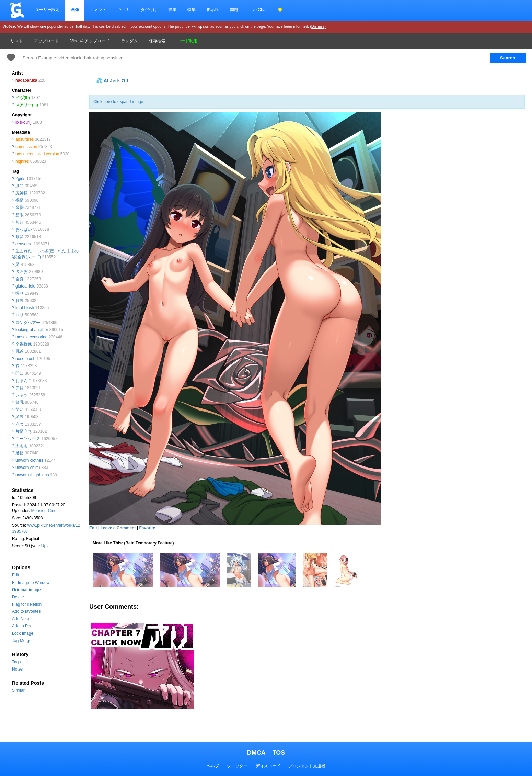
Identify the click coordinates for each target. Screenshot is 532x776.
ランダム (129, 41)
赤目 (20, 388)
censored (24, 244)
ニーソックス (28, 439)
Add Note (21, 619)
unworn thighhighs (32, 475)
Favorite (147, 528)
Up (44, 546)
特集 (192, 10)
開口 (20, 373)
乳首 (20, 351)
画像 (75, 10)
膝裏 (20, 301)
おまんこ (24, 381)
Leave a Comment (118, 528)
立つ (20, 424)
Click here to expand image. (119, 102)
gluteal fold (25, 286)
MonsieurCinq (44, 511)
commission (26, 147)
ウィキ (124, 10)
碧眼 (20, 215)
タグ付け (149, 10)
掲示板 (213, 10)
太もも (22, 446)
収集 (172, 10)
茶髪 (20, 237)
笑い (20, 409)
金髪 (20, 207)
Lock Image (23, 633)
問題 (234, 10)
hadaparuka (26, 80)
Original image (26, 590)
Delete (18, 597)
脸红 (20, 222)
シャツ (22, 395)
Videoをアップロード (90, 41)
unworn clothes (29, 460)
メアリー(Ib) (27, 105)
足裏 (20, 417)
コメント (98, 10)
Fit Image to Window (31, 583)
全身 (20, 279)
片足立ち (24, 431)
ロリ (20, 315)
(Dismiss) (318, 26)
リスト (16, 41)
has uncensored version (37, 154)
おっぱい (24, 229)
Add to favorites (26, 611)
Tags (16, 662)
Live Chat (258, 10)
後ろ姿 (22, 272)
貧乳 (20, 402)
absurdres (25, 139)
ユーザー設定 (47, 10)
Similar (18, 690)
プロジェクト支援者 (307, 766)
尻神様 (22, 193)
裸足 (20, 200)
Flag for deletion (27, 604)
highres (22, 161)
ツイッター (237, 766)
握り (20, 293)
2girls (20, 179)
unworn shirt (27, 468)
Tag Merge (22, 641)
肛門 (20, 186)
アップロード (46, 41)
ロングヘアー (28, 323)
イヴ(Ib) (23, 98)
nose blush (25, 359)
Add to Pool (23, 626)
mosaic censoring (31, 337)
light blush (25, 308)
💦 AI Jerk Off (112, 81)
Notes (17, 669)
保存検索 (157, 41)
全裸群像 (24, 344)
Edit (16, 575)
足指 (20, 453)
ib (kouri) (24, 122)
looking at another (32, 330)
